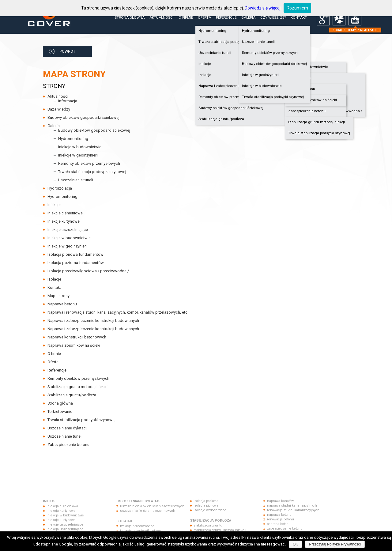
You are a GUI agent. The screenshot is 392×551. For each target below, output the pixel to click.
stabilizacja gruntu (208, 525)
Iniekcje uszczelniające (68, 230)
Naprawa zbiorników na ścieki (313, 100)
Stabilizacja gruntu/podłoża (221, 119)
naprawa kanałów (280, 501)
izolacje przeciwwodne (137, 526)
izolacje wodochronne (210, 510)
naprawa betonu (279, 515)
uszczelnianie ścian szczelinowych (148, 511)
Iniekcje (54, 205)
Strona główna (130, 17)
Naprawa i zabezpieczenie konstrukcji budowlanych (93, 321)
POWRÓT (68, 51)
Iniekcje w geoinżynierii (261, 75)
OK (295, 544)
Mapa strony (58, 296)
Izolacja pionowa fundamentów (75, 254)
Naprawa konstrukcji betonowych (77, 337)
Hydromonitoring (256, 31)
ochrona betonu (279, 524)
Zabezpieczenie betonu (307, 111)
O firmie (186, 17)
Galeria (248, 17)
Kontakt (299, 17)
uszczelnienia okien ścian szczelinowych (152, 506)
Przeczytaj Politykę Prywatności (335, 544)
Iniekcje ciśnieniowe (65, 213)
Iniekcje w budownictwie (308, 67)
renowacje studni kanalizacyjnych (293, 510)
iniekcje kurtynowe (61, 520)
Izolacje (54, 279)
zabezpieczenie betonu (285, 528)
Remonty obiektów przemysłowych (270, 53)
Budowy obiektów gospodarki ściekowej (231, 108)
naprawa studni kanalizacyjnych (292, 506)
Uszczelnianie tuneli (258, 42)
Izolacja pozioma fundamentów (76, 263)
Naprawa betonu (302, 89)
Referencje (226, 17)
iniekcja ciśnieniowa (62, 506)
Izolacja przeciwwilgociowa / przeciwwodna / (88, 271)
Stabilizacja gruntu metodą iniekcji (317, 122)
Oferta (204, 17)
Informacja (68, 101)
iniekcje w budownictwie (65, 515)
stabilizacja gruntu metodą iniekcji (220, 530)
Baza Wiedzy (59, 109)
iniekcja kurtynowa (61, 511)
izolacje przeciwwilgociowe (140, 531)
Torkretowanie (60, 411)
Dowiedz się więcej (263, 8)
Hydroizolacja (299, 78)
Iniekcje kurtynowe (64, 221)
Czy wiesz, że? (273, 17)
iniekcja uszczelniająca (65, 529)
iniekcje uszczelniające (65, 525)
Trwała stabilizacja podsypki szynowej (319, 133)
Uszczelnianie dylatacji (68, 428)
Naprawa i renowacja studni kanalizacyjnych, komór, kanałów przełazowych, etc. (118, 312)
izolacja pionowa (206, 506)
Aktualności (162, 17)
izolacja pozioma (206, 501)
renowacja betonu (281, 519)
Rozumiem (297, 8)
